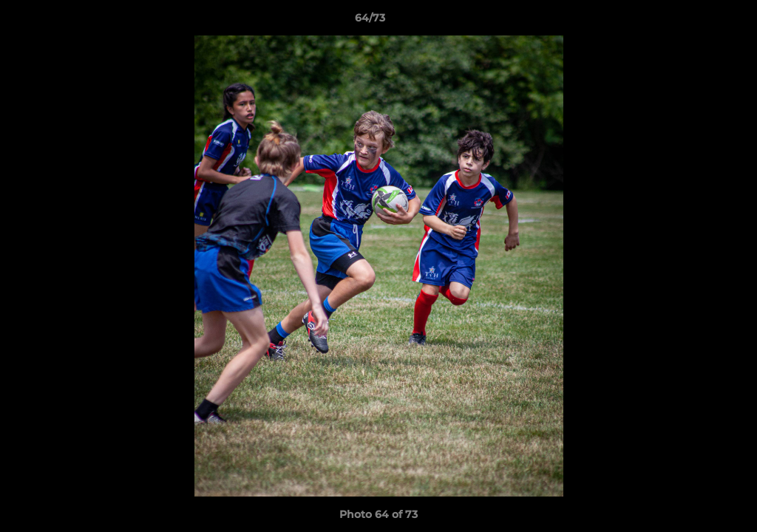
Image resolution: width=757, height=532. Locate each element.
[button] (695, 21)
